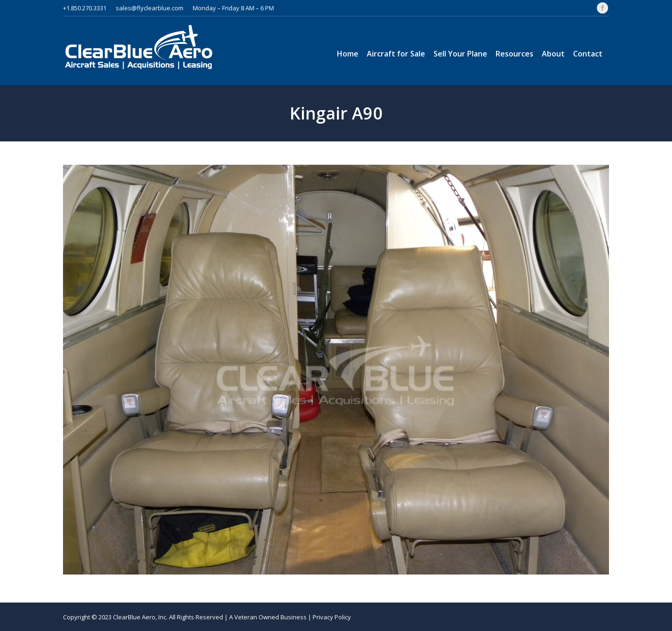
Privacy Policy (332, 617)
